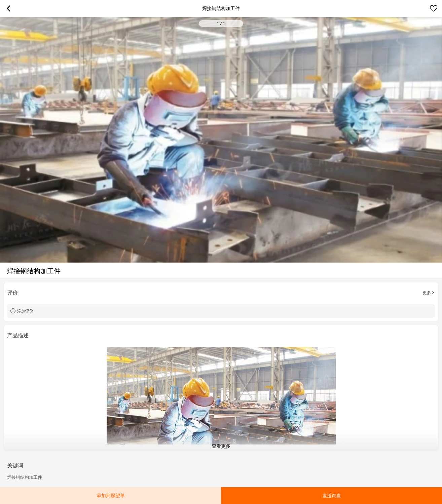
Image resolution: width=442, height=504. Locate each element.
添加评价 (25, 311)
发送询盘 (332, 495)
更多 (427, 293)
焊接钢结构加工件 (25, 477)
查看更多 (221, 446)
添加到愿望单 (111, 495)
